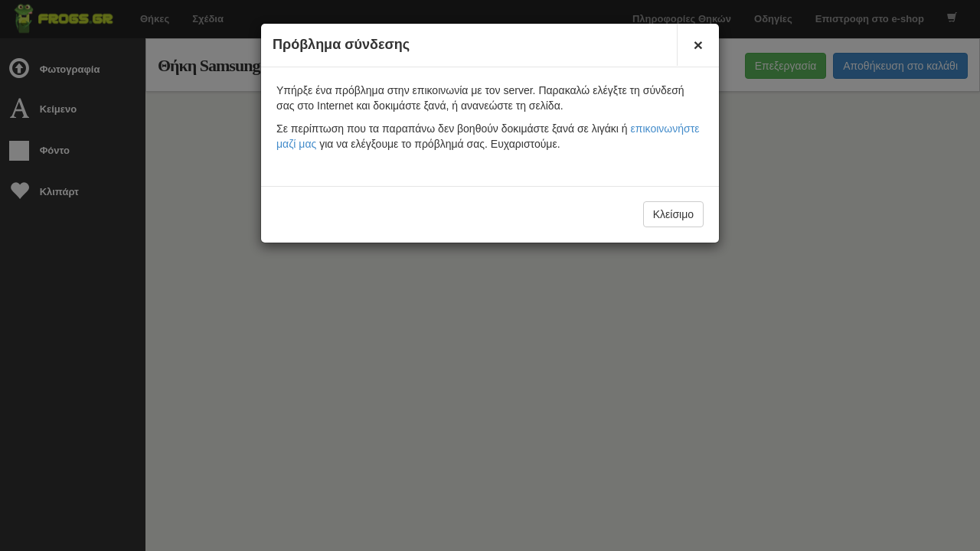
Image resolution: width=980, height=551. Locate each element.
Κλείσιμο (673, 214)
